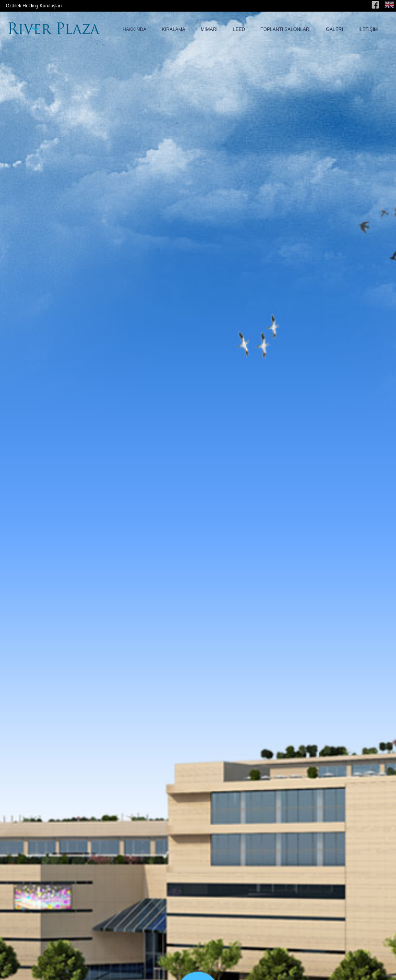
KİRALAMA (173, 29)
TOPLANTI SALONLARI (286, 29)
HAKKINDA (134, 29)
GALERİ (335, 29)
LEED (239, 29)
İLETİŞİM (368, 29)
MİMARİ (209, 29)
